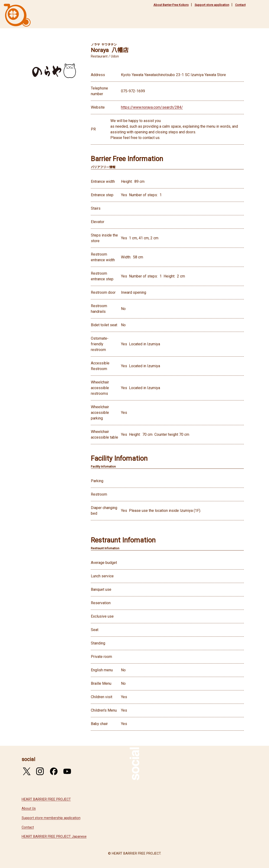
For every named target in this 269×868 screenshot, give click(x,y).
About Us (29, 809)
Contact (240, 5)
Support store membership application (51, 818)
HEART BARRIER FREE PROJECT (46, 799)
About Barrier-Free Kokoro (171, 5)
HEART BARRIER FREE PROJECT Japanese (54, 837)
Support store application (212, 5)
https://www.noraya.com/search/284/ (152, 107)
